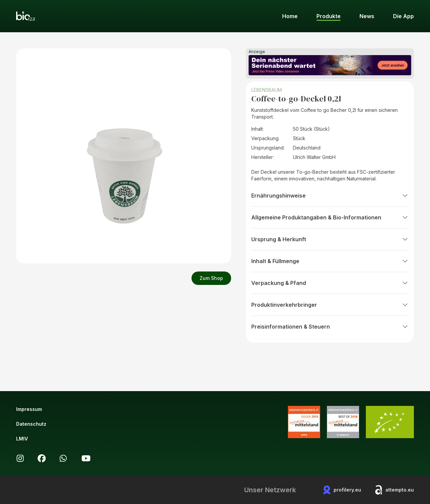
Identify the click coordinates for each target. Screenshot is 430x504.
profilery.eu (342, 490)
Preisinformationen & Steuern (330, 327)
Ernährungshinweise (330, 196)
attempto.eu (394, 490)
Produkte (329, 16)
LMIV (22, 439)
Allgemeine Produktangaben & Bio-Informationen (330, 217)
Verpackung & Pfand (330, 283)
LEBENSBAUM (267, 90)
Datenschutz (31, 424)
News (367, 16)
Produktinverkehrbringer (330, 305)
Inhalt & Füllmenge (330, 261)
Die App (403, 16)
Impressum (29, 409)
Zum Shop (211, 278)
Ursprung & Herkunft (330, 239)
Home (290, 16)
